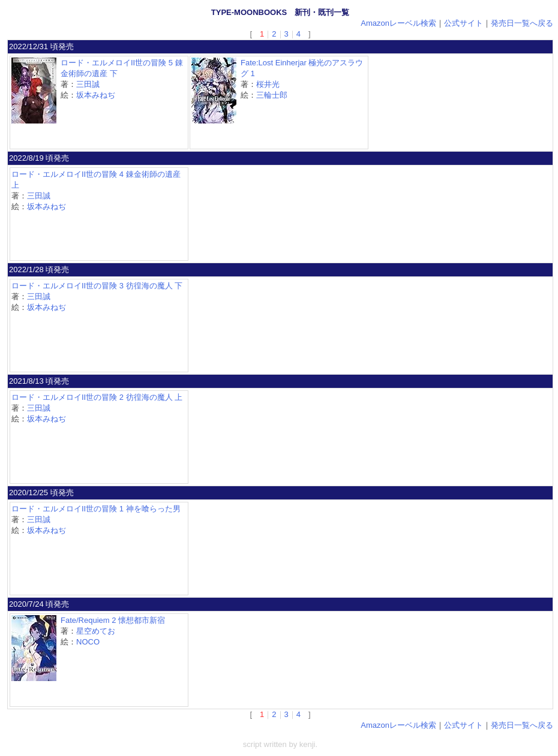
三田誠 (88, 84)
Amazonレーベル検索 (398, 23)
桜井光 (268, 84)
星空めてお (96, 631)
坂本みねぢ (96, 95)
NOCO (88, 642)
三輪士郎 (272, 95)
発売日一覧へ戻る (522, 23)
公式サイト (463, 23)
